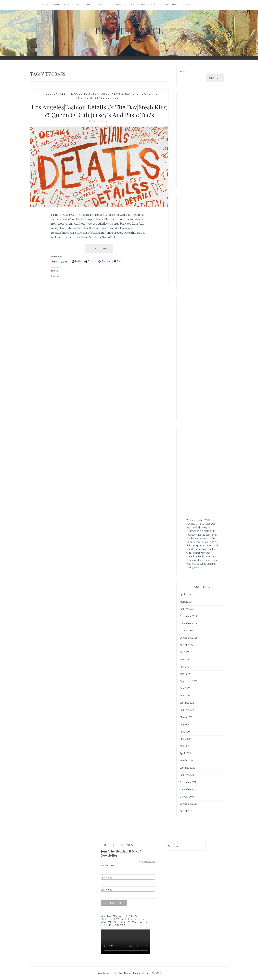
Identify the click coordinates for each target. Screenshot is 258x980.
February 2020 (187, 768)
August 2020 (187, 725)
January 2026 (187, 609)
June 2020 (185, 739)
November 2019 (188, 790)
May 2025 (185, 660)
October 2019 (187, 797)
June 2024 (185, 667)
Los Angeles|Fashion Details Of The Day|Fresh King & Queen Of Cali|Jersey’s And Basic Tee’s (99, 111)
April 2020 (185, 753)
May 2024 (185, 674)
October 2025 (187, 631)
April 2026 (185, 595)
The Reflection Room (102, 5)
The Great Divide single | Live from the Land (159, 5)
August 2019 (186, 811)
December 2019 (188, 782)
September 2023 (189, 681)
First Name (106, 878)
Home (41, 5)
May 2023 (185, 696)
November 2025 (188, 624)
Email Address (109, 866)
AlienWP (156, 973)
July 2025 (185, 652)
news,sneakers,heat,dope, (135, 94)
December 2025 (188, 616)
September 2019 (188, 804)
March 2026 (186, 602)
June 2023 (185, 688)
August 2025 (186, 645)
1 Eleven (51, 94)
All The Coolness (76, 94)
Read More (102, 250)
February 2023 (187, 703)
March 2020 (186, 761)
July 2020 (185, 732)
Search (184, 72)
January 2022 (187, 710)
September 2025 (189, 638)
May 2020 (185, 746)
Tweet (63, 262)
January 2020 (187, 775)
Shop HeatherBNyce (67, 5)
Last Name (106, 890)
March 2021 (186, 717)
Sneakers (85, 98)
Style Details (107, 98)
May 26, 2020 (99, 121)
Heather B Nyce (129, 31)
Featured (101, 94)
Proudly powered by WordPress (114, 973)
